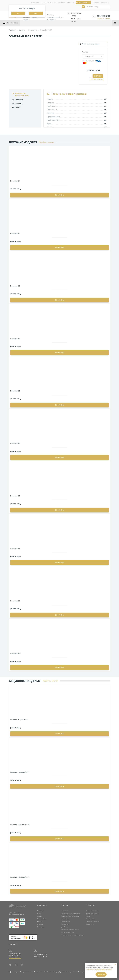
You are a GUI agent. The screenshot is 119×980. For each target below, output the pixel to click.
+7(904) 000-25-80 (103, 16)
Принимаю (101, 975)
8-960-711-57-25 (14, 956)
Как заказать (90, 919)
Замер (88, 916)
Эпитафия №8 (15, 548)
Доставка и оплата (92, 913)
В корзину (98, 76)
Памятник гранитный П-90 (20, 825)
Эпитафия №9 (15, 601)
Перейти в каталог (46, 142)
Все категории (12, 23)
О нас (43, 2)
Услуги (50, 2)
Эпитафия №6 (15, 443)
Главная (40, 911)
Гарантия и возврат (93, 921)
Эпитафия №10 (16, 653)
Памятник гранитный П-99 (20, 877)
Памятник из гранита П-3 (19, 720)
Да (18, 13)
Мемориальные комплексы (71, 913)
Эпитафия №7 (15, 496)
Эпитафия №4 (15, 338)
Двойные (65, 927)
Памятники (65, 911)
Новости (70, 2)
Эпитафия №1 (15, 181)
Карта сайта (90, 924)
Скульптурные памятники (70, 916)
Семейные (65, 924)
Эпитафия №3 (15, 286)
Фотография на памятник (70, 930)
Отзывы (96, 2)
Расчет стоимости (92, 911)
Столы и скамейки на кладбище (72, 935)
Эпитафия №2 (15, 233)
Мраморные (66, 921)
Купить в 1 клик (97, 79)
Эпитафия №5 (15, 391)
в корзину (59, 195)
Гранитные (65, 919)
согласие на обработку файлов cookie (99, 970)
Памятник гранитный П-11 (20, 772)
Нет (36, 13)
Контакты (105, 2)
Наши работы (60, 2)
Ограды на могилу (68, 932)
